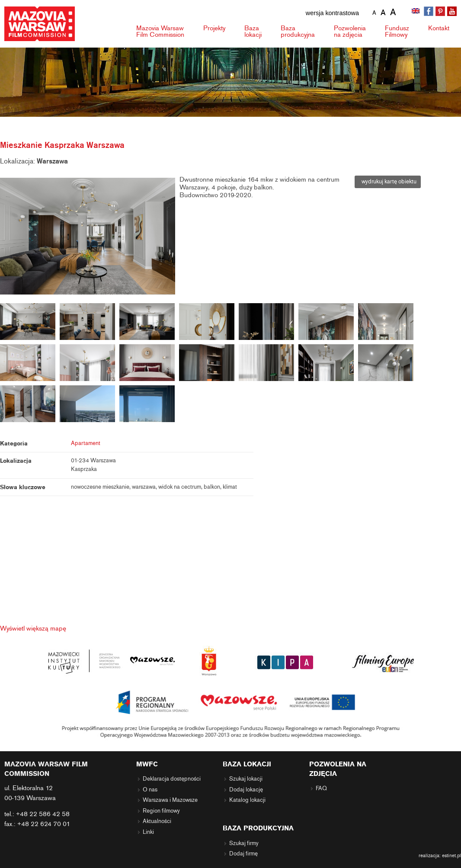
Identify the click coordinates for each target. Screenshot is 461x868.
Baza (253, 31)
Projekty (214, 28)
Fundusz (397, 31)
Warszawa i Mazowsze (170, 800)
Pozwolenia (350, 31)
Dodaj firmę (243, 854)
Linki (148, 832)
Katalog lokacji (247, 800)
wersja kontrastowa (332, 13)
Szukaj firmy (244, 843)
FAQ (321, 788)
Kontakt (439, 28)
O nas (150, 790)
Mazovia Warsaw (160, 31)
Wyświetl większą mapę (33, 628)
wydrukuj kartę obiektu (388, 182)
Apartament (86, 443)
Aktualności (157, 821)
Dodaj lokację (246, 790)
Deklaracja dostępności (172, 779)
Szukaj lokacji (246, 779)
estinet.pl (451, 855)
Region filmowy (161, 811)
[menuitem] (416, 12)
